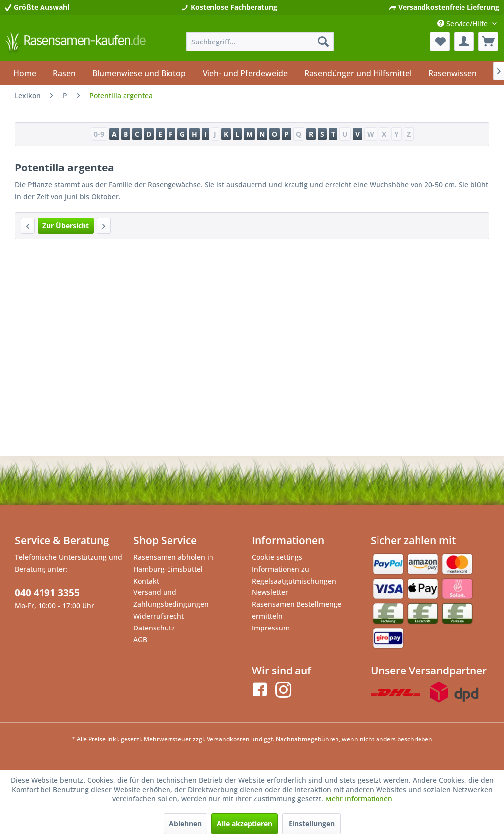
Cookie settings (277, 557)
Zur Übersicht (66, 226)
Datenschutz (154, 628)
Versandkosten (228, 739)
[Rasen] (64, 73)
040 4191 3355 (47, 593)
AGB (140, 640)
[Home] (25, 73)
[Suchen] (323, 42)
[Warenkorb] (488, 42)
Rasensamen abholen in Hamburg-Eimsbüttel (173, 563)
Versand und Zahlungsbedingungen (171, 598)
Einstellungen (312, 823)
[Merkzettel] (440, 42)
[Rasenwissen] (453, 73)
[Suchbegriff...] (260, 42)
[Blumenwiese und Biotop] (139, 73)
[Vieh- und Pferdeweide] (245, 73)
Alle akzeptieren (245, 823)
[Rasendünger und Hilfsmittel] (358, 73)
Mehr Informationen (359, 799)
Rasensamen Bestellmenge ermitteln (297, 610)
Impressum (271, 628)
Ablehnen (185, 823)
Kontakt (146, 581)
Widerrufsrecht (159, 616)
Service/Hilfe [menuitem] (463, 23)
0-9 (99, 134)
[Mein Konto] (464, 42)
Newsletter (270, 592)
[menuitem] (260, 42)
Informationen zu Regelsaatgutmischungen (294, 575)
